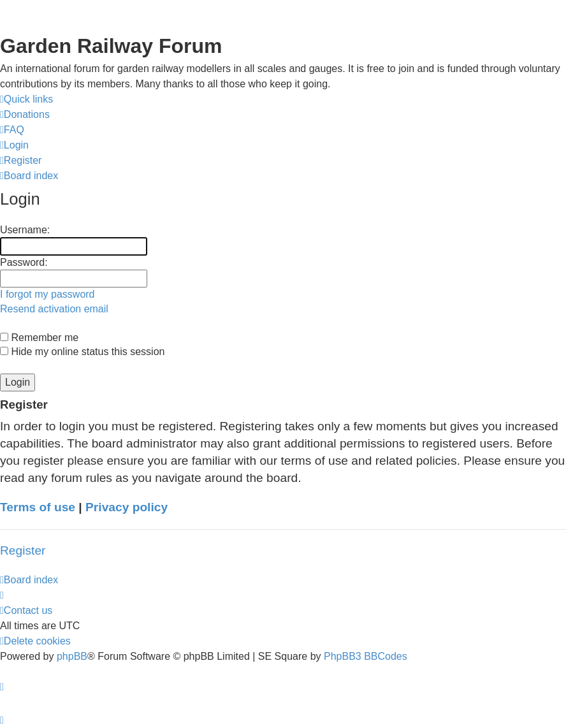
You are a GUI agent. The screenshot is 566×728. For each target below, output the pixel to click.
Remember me (39, 338)
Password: (24, 262)
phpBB (72, 656)
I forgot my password (47, 294)
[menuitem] (25, 115)
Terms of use (38, 507)
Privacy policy (127, 507)
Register (23, 550)
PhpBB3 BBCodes (366, 656)
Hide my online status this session (82, 352)
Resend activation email (54, 309)
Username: (25, 230)
